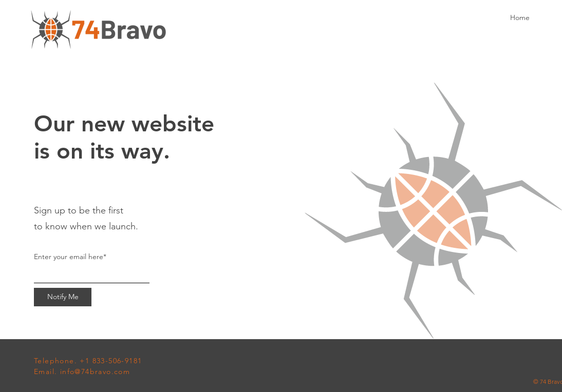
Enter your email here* (70, 257)
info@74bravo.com (95, 371)
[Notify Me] (63, 297)
